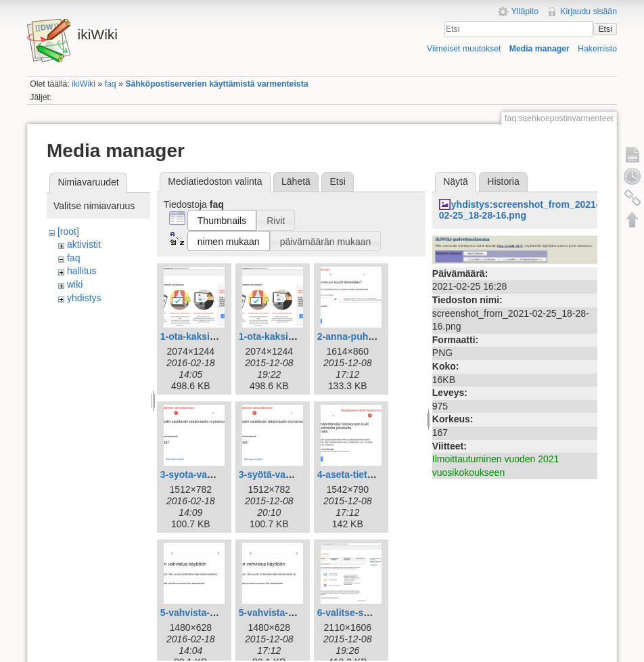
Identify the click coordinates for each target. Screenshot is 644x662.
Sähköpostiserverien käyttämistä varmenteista (216, 84)
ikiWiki (84, 84)
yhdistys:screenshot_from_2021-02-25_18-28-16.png (519, 210)
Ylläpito (525, 12)
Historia (503, 181)
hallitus (82, 271)
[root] (68, 231)
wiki (75, 284)
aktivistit (84, 244)
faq (111, 84)
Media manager (539, 49)
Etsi (605, 29)
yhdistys (84, 298)
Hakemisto (597, 49)
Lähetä (296, 181)
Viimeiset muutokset (464, 49)
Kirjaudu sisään (589, 12)
